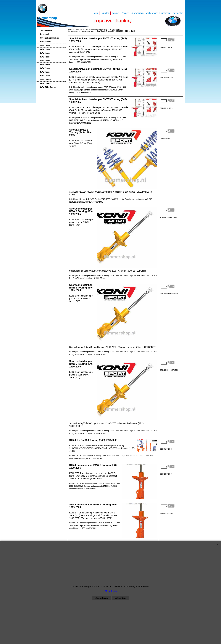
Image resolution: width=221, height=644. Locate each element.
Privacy (125, 13)
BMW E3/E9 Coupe (48, 87)
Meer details (111, 591)
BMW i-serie (45, 76)
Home (96, 13)
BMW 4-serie (45, 57)
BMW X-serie (45, 80)
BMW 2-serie (45, 49)
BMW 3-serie (45, 53)
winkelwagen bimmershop (158, 13)
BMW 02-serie (46, 42)
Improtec (105, 13)
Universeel (44, 34)
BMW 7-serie (45, 68)
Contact (115, 13)
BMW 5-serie (45, 61)
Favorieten (178, 13)
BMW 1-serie (45, 46)
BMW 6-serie (45, 64)
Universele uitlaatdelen (49, 38)
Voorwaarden (137, 13)
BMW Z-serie (45, 83)
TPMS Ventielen (46, 30)
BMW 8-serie (45, 72)
